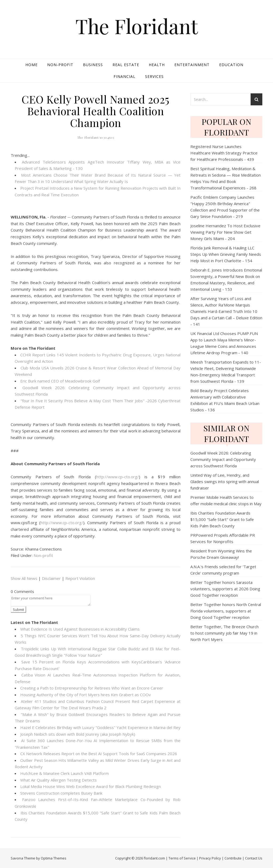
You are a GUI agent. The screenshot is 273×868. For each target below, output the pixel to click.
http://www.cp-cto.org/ (118, 477)
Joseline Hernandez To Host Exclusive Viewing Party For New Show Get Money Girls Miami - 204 (225, 232)
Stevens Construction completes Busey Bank (61, 793)
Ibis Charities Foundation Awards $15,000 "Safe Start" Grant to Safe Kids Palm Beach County (222, 519)
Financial (125, 76)
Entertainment (192, 65)
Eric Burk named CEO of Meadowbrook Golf (60, 381)
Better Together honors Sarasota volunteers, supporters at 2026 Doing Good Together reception (225, 589)
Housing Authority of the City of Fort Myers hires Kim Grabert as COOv (86, 695)
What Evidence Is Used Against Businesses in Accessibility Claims (80, 629)
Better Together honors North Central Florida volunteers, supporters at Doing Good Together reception (226, 611)
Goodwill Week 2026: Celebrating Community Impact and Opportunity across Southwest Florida (223, 459)
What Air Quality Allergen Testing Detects (59, 780)
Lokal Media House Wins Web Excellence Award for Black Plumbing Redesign (91, 786)
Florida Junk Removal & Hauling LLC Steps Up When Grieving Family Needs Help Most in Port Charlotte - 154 (226, 254)
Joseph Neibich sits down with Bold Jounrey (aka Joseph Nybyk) (78, 734)
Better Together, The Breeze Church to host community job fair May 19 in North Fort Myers (224, 633)
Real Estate (126, 65)
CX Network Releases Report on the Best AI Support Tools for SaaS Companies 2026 (99, 754)
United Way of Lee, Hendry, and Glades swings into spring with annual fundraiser (225, 481)
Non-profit (60, 65)
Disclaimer (51, 578)
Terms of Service (182, 858)
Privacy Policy (210, 858)
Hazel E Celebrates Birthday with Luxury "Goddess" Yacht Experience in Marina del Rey (100, 727)
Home (31, 65)
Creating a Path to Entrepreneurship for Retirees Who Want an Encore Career (92, 688)
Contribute (233, 858)
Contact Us (254, 858)
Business (93, 65)
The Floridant (137, 26)
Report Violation (80, 578)
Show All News (24, 578)
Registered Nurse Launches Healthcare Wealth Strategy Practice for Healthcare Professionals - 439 (224, 153)
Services (154, 76)
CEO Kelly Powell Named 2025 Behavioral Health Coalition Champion (96, 111)
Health (157, 65)
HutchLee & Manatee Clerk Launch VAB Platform (65, 773)
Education (231, 65)
